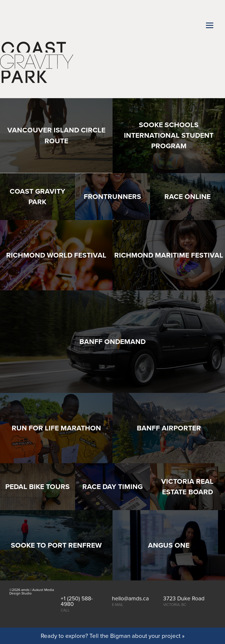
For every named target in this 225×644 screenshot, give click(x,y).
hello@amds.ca (130, 598)
